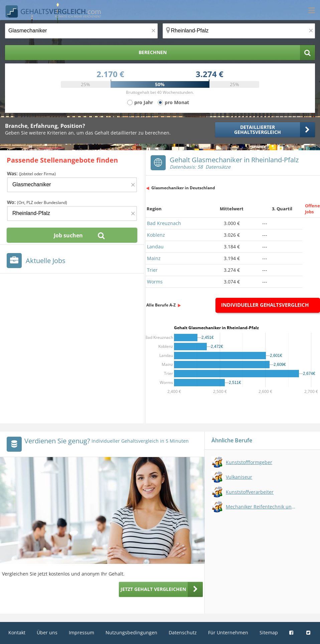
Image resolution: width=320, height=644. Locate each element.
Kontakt (17, 632)
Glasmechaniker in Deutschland (183, 188)
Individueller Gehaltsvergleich (265, 305)
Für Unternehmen (228, 632)
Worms (155, 282)
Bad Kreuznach (164, 223)
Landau (155, 247)
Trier (152, 270)
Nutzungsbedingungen (131, 632)
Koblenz (156, 235)
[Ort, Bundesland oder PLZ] (239, 31)
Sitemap (269, 632)
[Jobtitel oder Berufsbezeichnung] (81, 31)
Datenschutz (183, 632)
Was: (31, 173)
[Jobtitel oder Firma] (72, 185)
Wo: (37, 202)
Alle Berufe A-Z (161, 305)
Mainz (154, 258)
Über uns (47, 632)
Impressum (82, 632)
